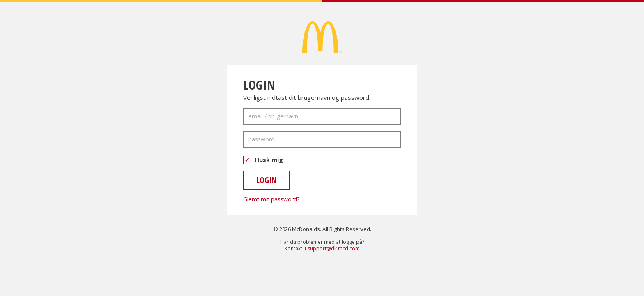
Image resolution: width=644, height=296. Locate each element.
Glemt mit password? (271, 199)
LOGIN (266, 180)
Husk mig (263, 160)
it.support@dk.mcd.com (332, 249)
